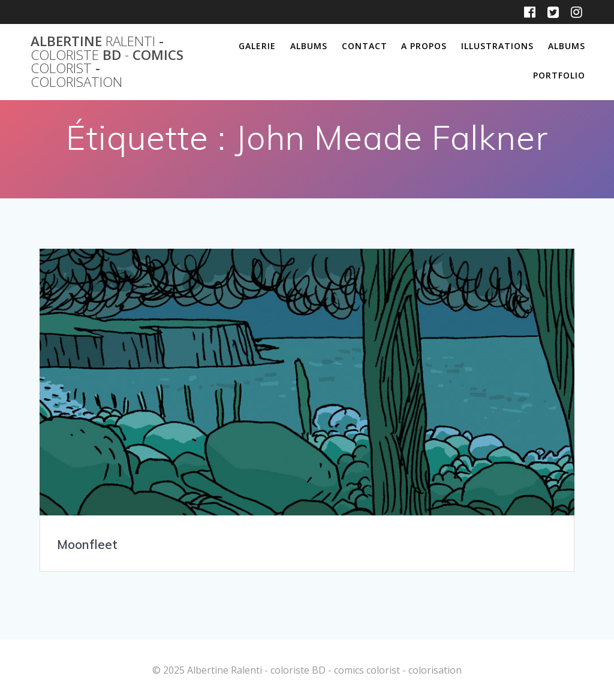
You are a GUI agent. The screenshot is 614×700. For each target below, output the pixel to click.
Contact (365, 46)
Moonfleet (87, 544)
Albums (309, 46)
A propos (424, 46)
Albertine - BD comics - (107, 62)
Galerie (257, 46)
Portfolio (559, 75)
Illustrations (497, 46)
